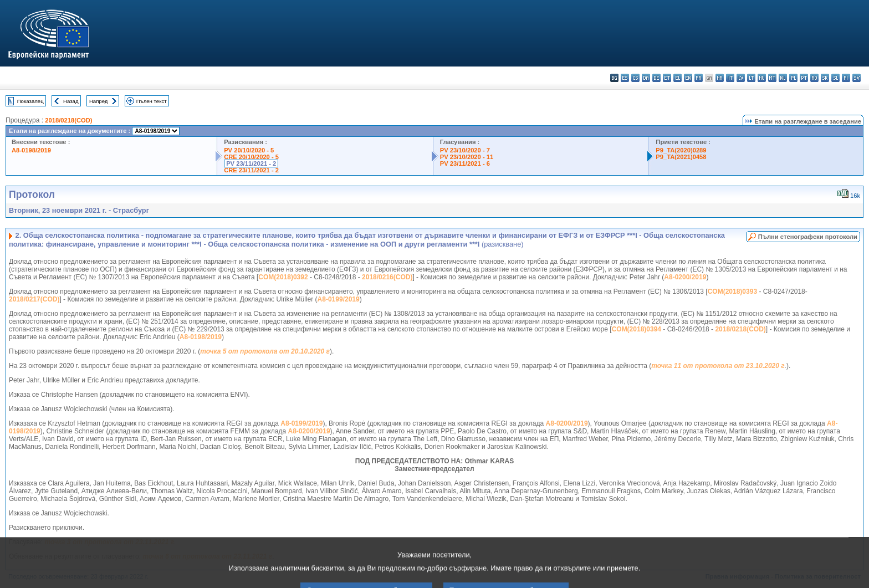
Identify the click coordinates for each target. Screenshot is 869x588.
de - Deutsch (656, 78)
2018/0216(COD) (387, 277)
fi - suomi (846, 78)
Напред (99, 101)
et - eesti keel (667, 78)
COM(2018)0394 (637, 329)
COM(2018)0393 (732, 292)
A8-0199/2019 (339, 299)
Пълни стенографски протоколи (808, 237)
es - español (625, 78)
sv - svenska (857, 78)
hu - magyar (762, 78)
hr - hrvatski (720, 78)
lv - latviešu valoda (741, 78)
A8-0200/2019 (685, 277)
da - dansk (646, 78)
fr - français (699, 78)
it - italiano (730, 78)
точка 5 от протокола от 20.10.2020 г (265, 351)
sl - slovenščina (835, 78)
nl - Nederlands (783, 78)
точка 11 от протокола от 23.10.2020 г (718, 366)
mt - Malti (772, 78)
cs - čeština (635, 78)
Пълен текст (152, 101)
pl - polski (793, 78)
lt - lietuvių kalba (751, 78)
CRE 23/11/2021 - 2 (251, 170)
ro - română (814, 78)
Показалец (30, 101)
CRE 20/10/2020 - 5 (251, 157)
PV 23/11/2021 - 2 (251, 163)
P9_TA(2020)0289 (681, 150)
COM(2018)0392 (283, 277)
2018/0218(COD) (68, 120)
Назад (71, 101)
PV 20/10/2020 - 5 (249, 150)
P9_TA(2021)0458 (681, 157)
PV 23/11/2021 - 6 (465, 163)
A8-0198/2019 (31, 150)
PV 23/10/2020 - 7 (465, 150)
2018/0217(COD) (34, 299)
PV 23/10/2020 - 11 (467, 157)
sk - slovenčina (825, 78)
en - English (688, 78)
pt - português (804, 78)
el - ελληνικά (678, 78)
